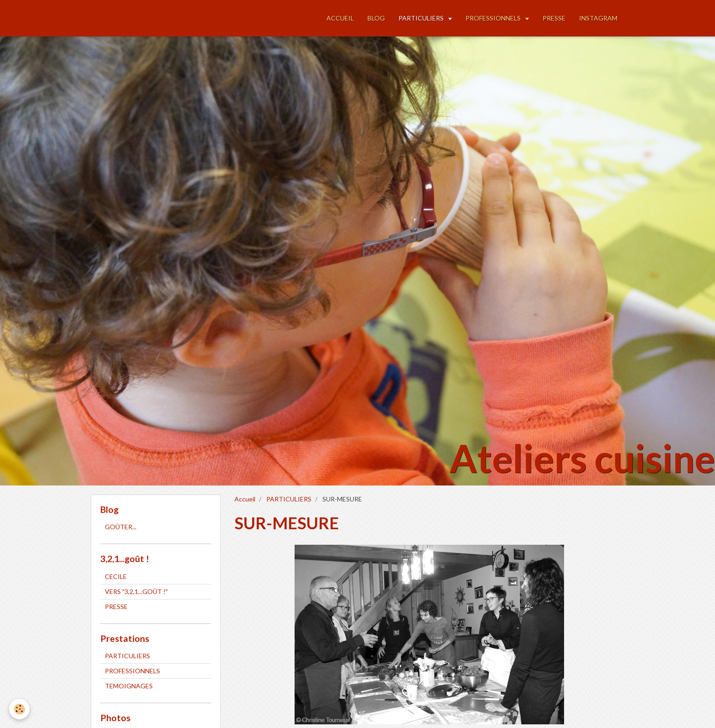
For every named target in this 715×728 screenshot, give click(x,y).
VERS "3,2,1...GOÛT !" (136, 591)
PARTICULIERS (422, 18)
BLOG (376, 18)
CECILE (116, 576)
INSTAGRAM (598, 18)
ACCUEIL (340, 18)
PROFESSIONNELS (494, 18)
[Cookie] (19, 709)
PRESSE (554, 18)
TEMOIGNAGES (129, 686)
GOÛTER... (121, 527)
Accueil (245, 499)
